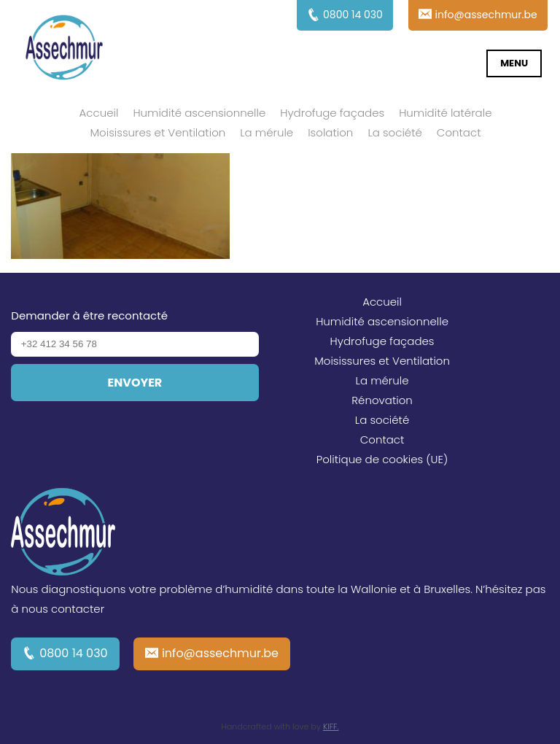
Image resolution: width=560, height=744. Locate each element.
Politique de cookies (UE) (382, 459)
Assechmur (64, 50)
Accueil (99, 113)
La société (394, 132)
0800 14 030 (74, 653)
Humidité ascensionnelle (199, 113)
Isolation (330, 132)
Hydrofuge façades (332, 113)
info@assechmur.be (220, 653)
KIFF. (331, 726)
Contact (459, 132)
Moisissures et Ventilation (157, 132)
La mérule (267, 132)
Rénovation (382, 400)
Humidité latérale (445, 113)
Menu (514, 63)
